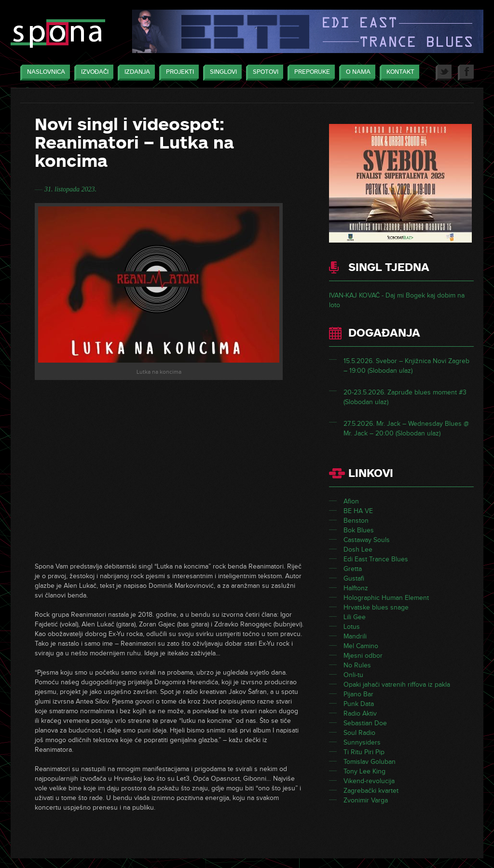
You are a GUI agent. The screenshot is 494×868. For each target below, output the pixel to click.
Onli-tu (353, 675)
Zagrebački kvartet (371, 791)
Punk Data (359, 704)
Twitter (444, 73)
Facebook (466, 73)
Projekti (178, 73)
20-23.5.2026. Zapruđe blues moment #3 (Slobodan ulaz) (405, 397)
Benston (356, 521)
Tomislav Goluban (370, 762)
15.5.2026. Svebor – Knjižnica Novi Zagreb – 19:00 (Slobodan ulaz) (406, 366)
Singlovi (221, 73)
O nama (356, 73)
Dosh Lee (358, 549)
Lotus (352, 627)
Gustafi (354, 578)
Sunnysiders (362, 742)
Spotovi (263, 73)
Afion (351, 501)
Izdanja (135, 73)
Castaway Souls (367, 540)
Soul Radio (359, 733)
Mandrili (355, 636)
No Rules (357, 665)
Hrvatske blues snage (376, 607)
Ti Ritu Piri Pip (364, 752)
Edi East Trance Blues (376, 559)
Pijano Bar (358, 694)
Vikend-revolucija (369, 781)
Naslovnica (44, 73)
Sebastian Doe (365, 723)
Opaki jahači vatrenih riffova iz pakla (397, 685)
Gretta (353, 569)
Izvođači (92, 73)
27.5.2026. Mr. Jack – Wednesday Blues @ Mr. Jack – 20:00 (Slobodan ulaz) (406, 428)
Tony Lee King (364, 771)
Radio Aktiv (360, 713)
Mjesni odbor (363, 656)
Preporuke (310, 73)
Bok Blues (359, 530)
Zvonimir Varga (366, 800)
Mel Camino (361, 646)
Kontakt (398, 73)
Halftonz (356, 588)
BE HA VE (358, 511)
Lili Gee (355, 617)
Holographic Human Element (386, 598)
